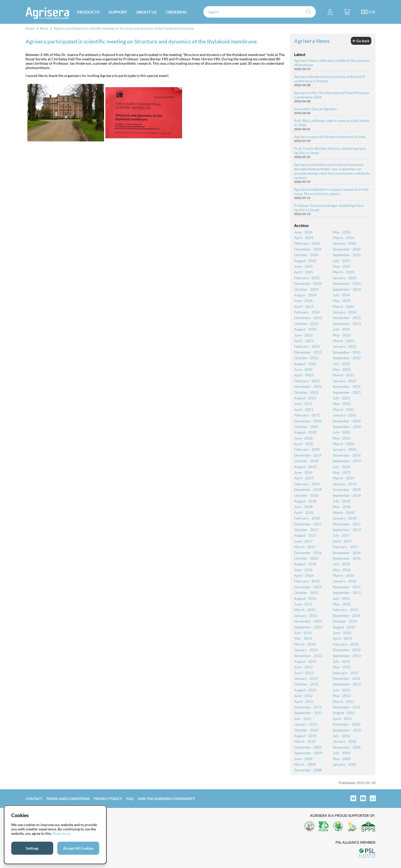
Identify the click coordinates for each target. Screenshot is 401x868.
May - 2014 (303, 638)
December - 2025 (308, 249)
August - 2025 (305, 261)
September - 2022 (347, 358)
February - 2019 (307, 484)
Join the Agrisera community (166, 799)
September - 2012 (347, 684)
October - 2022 (306, 358)
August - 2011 (344, 713)
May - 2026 (342, 232)
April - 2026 (304, 238)
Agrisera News (312, 41)
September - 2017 (347, 530)
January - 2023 (344, 346)
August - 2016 (305, 564)
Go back (361, 41)
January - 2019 (344, 484)
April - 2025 (304, 272)
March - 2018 (343, 512)
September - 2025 (347, 255)
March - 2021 (343, 409)
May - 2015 (342, 604)
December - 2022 (308, 352)
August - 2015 (305, 598)
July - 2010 (341, 736)
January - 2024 (344, 312)
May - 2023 (342, 335)
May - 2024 (342, 301)
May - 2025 (342, 266)
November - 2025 (347, 249)
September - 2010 (347, 730)
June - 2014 (342, 633)
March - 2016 (343, 575)
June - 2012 (303, 696)
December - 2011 (308, 707)
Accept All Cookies (78, 848)
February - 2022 (307, 381)
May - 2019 (342, 472)
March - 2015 (305, 610)
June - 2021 (303, 404)
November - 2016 (347, 553)
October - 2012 (306, 684)
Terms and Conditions (68, 799)
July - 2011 (303, 719)
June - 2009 (303, 759)
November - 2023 (347, 318)
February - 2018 (307, 518)
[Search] (260, 12)
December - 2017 (308, 524)
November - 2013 (308, 656)
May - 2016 (342, 570)
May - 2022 (342, 369)
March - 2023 (343, 341)
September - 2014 (308, 627)
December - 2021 (308, 386)
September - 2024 (347, 289)
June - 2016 (303, 570)
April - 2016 (304, 575)
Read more (61, 833)
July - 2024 (341, 295)
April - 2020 (304, 444)
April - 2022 (304, 375)
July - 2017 (341, 535)
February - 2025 (307, 278)
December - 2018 (308, 489)
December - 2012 (347, 678)
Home (30, 28)
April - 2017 (342, 541)
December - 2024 (308, 283)
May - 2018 (342, 507)
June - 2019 (303, 472)
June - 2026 (303, 232)
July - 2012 (341, 690)
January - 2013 (306, 678)
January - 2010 (344, 741)
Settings (32, 848)
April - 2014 (342, 638)
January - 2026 (344, 243)
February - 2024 (307, 312)
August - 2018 (305, 501)
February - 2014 (346, 644)
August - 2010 (305, 736)
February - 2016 (307, 581)
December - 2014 (347, 616)
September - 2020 (347, 427)
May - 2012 (342, 696)
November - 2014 (308, 621)
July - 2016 (341, 564)
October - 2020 (306, 427)
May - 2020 (342, 438)
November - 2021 (347, 386)
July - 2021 (341, 398)
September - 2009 (308, 753)
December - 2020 (308, 421)
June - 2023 (303, 335)
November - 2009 (347, 747)
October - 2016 (306, 558)
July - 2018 (341, 501)
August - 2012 (305, 690)
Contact (34, 799)
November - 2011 (347, 707)
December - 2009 (308, 747)
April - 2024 (304, 306)
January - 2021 (344, 415)
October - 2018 (306, 495)
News (44, 28)
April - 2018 (304, 512)
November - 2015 (347, 587)
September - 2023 (347, 324)
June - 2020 (303, 438)
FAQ (130, 799)
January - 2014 (306, 650)
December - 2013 (347, 650)
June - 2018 (303, 507)
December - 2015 (308, 587)
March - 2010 (305, 741)
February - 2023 (307, 346)
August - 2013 (305, 661)
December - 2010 (347, 724)
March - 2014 (305, 644)
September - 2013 (347, 656)
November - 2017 (347, 524)
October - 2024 (306, 289)
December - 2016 (308, 553)
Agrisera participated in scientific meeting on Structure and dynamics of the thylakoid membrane (124, 28)
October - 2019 (306, 461)
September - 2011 (308, 713)
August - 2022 (305, 364)
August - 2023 (305, 329)
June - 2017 (303, 541)
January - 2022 (344, 381)
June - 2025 (303, 266)
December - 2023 (308, 318)
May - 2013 (342, 667)
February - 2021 (307, 415)
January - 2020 (344, 449)
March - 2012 (343, 701)
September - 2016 (347, 558)
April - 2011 (342, 719)
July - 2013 (341, 661)
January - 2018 (344, 518)
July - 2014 (303, 633)
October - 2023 (306, 324)
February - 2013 (346, 673)
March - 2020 (343, 444)
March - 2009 (305, 764)
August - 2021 (305, 398)
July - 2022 (341, 364)
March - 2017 (305, 547)
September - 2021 (347, 392)
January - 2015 (306, 616)
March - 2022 (343, 375)
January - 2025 (344, 278)
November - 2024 (347, 283)
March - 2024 (343, 306)
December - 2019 (308, 455)
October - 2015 (306, 593)
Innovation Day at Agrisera (315, 109)
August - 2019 (305, 467)
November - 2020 (347, 421)
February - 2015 (346, 610)
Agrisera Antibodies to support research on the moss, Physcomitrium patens (331, 191)
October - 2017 (306, 530)
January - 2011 (306, 724)
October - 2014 (345, 621)
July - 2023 (341, 329)
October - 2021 (306, 392)
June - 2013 (303, 667)
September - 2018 (347, 495)
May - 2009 (342, 759)
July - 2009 (341, 753)
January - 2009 (344, 764)
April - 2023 (304, 341)
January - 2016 (344, 581)
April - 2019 (304, 478)
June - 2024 (303, 301)
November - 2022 (347, 352)
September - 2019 (347, 461)
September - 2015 (347, 593)
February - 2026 (307, 243)
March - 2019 (343, 478)
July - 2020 (341, 432)
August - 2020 (305, 432)
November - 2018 (347, 489)
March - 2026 (343, 238)
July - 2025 (341, 261)
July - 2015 (341, 598)
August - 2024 (305, 295)
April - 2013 (304, 673)
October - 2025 (306, 255)
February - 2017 (346, 547)
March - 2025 (343, 272)
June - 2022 (303, 369)
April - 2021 (304, 409)
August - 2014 (344, 627)
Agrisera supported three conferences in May (330, 137)
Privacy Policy (108, 799)
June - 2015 (303, 604)
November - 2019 (347, 455)
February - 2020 (307, 449)
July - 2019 (341, 467)
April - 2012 (304, 701)
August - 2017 (305, 535)
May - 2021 (342, 404)
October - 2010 (306, 730)
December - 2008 (308, 770)
